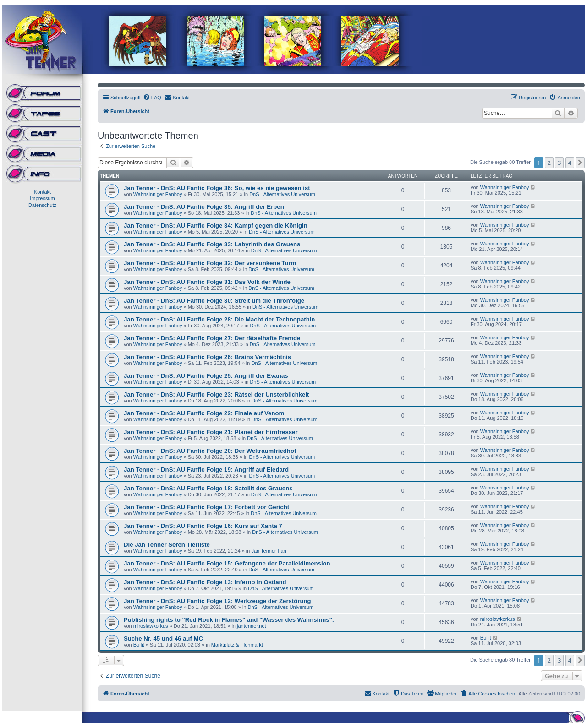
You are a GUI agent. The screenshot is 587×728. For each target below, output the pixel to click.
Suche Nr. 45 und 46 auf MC (163, 638)
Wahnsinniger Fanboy (158, 194)
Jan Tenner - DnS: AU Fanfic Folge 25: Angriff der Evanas (206, 376)
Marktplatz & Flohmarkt (237, 645)
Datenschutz (42, 205)
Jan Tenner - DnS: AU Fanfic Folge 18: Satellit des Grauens (208, 488)
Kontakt (42, 192)
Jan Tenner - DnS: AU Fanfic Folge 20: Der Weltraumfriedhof (210, 451)
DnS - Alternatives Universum (282, 194)
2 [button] (549, 163)
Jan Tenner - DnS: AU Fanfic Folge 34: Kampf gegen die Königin (216, 225)
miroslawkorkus (151, 626)
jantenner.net (252, 626)
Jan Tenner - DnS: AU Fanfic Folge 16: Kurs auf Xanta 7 (203, 526)
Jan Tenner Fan (269, 551)
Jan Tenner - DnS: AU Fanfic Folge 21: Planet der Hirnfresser (211, 432)
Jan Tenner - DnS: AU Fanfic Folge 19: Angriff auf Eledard (206, 470)
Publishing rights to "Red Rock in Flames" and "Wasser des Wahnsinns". (229, 620)
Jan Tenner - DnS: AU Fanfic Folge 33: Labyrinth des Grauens (212, 244)
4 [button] (570, 163)
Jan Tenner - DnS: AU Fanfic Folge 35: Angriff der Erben (204, 207)
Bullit (139, 645)
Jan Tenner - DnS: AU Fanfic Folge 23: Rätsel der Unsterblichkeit (217, 394)
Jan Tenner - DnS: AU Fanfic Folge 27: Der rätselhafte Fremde (212, 338)
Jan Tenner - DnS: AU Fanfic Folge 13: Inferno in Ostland (205, 582)
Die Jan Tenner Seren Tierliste (167, 545)
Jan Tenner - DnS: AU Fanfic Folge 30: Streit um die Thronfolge (214, 301)
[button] (580, 163)
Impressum (42, 198)
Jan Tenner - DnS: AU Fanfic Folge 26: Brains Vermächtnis (207, 357)
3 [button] (559, 163)
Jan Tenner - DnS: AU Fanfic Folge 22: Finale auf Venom (204, 413)
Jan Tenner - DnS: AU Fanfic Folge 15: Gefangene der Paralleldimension (227, 563)
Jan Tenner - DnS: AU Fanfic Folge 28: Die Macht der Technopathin (219, 319)
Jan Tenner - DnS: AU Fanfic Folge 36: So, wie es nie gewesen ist (217, 188)
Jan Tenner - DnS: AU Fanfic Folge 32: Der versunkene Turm (210, 263)
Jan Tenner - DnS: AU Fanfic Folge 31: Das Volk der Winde (207, 282)
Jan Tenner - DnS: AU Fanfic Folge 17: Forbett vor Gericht (206, 507)
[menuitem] (152, 98)
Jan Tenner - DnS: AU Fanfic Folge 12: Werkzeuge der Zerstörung (217, 601)
